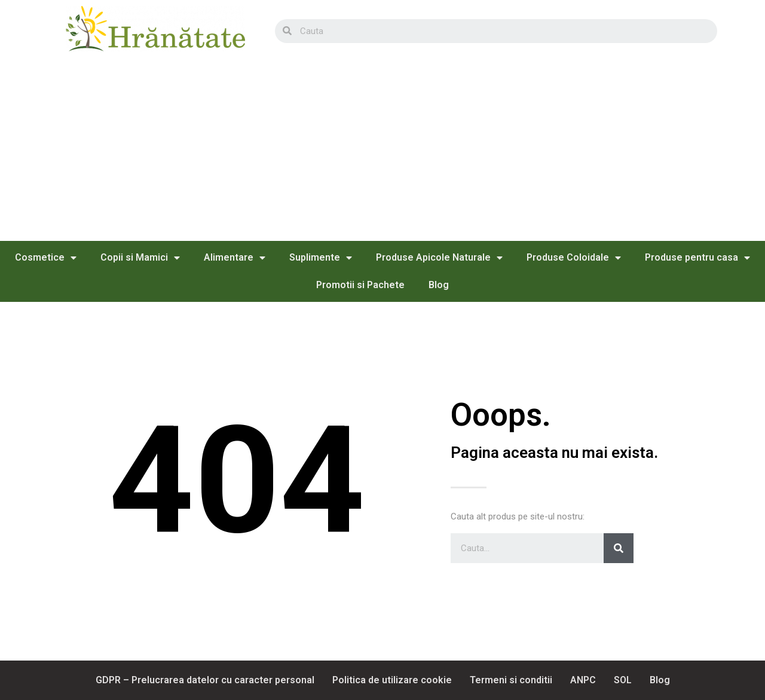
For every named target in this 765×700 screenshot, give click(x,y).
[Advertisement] (382, 151)
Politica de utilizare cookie (392, 680)
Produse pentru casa (697, 258)
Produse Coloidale (574, 258)
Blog (439, 285)
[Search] (619, 548)
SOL (623, 680)
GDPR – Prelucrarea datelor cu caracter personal (205, 680)
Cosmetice (46, 258)
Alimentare (235, 258)
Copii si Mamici (140, 258)
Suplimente (321, 258)
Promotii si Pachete (360, 285)
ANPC (583, 680)
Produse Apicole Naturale (439, 258)
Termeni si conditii (511, 680)
